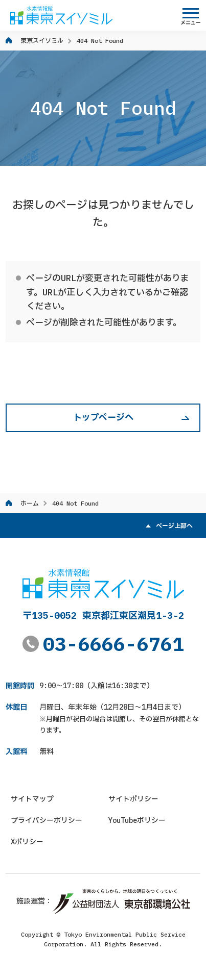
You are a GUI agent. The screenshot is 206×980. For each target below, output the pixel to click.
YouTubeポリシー (137, 820)
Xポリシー (27, 842)
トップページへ (103, 417)
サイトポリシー (133, 799)
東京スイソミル (42, 41)
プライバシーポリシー (47, 820)
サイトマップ (32, 799)
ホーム (30, 503)
